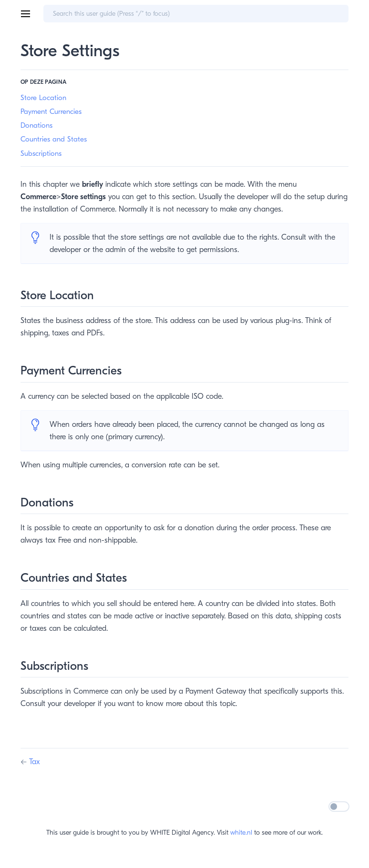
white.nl (241, 833)
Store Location (43, 98)
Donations (36, 125)
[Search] (196, 14)
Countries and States (54, 139)
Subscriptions (41, 153)
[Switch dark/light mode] (339, 807)
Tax (35, 762)
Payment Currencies (51, 111)
